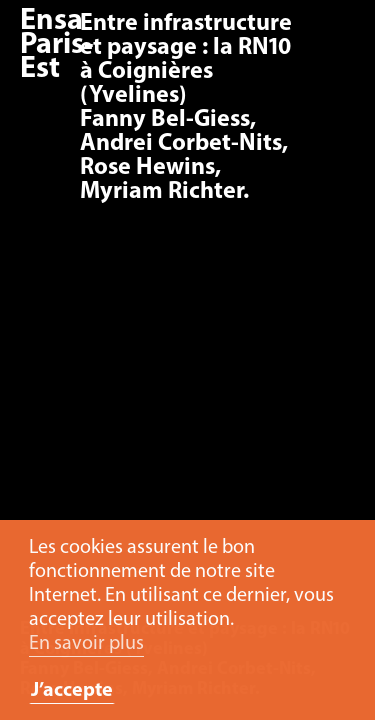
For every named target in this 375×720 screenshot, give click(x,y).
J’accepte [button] (72, 691)
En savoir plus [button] (86, 644)
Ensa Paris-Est (57, 45)
